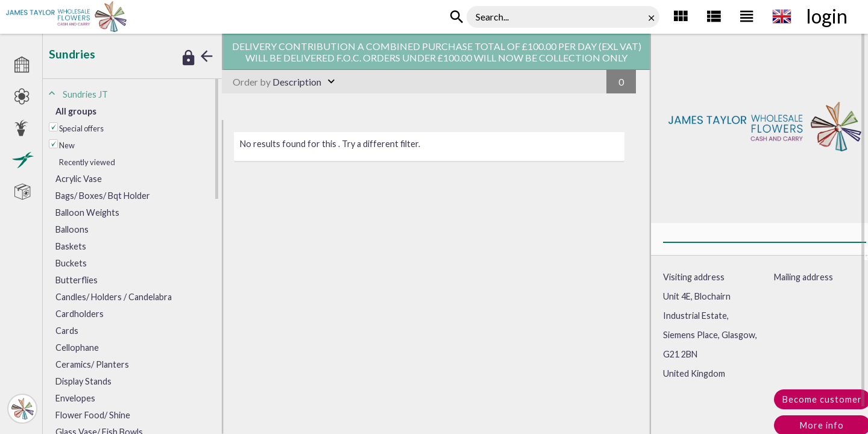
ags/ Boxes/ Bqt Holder (103, 196)
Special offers (81, 128)
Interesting (191, 18)
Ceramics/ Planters (92, 364)
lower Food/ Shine (93, 415)
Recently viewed (87, 162)
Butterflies (77, 280)
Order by (252, 82)
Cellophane (77, 348)
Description (277, 82)
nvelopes (75, 398)
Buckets (71, 263)
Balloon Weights (87, 212)
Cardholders (80, 314)
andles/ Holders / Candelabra (114, 297)
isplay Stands (83, 381)
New (67, 145)
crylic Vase (79, 179)
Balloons (72, 229)
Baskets (71, 246)
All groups (76, 111)
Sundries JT (146, 18)
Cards (67, 331)
